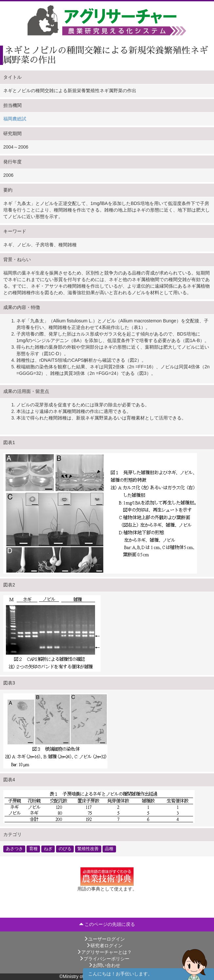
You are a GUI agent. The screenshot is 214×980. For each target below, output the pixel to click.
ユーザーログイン (104, 939)
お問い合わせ (104, 965)
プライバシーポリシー (104, 959)
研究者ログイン (104, 946)
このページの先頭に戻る (107, 924)
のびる (65, 849)
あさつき (14, 849)
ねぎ (48, 849)
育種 (33, 849)
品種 (109, 849)
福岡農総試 (15, 119)
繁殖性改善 (88, 849)
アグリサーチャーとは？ (104, 952)
